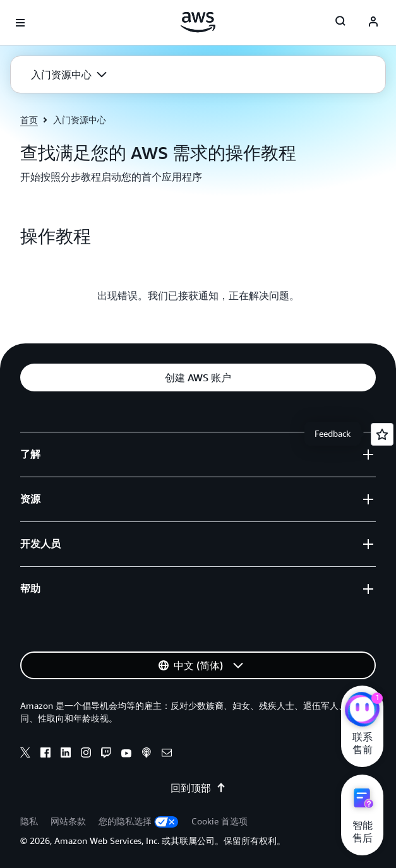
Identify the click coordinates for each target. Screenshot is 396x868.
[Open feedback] (382, 434)
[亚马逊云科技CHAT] (362, 711)
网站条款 (68, 821)
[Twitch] (106, 754)
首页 (29, 120)
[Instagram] (86, 754)
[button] (69, 74)
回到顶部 (198, 788)
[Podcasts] (147, 754)
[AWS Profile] (373, 23)
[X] (25, 754)
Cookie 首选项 (219, 821)
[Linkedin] (66, 754)
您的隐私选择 (139, 821)
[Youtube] (126, 754)
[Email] (167, 754)
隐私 (29, 821)
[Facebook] (45, 754)
